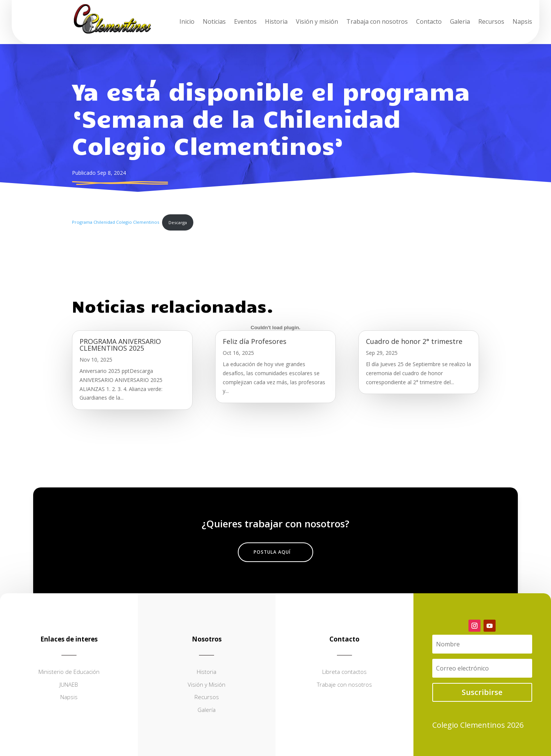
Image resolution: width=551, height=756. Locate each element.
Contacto (429, 22)
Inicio (187, 22)
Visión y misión (317, 22)
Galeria (460, 22)
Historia (276, 22)
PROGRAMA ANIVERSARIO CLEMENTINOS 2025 (120, 345)
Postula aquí (272, 552)
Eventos (245, 22)
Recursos (491, 22)
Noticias (214, 22)
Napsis (522, 22)
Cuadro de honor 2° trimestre (414, 341)
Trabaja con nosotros (377, 22)
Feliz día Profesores (255, 341)
